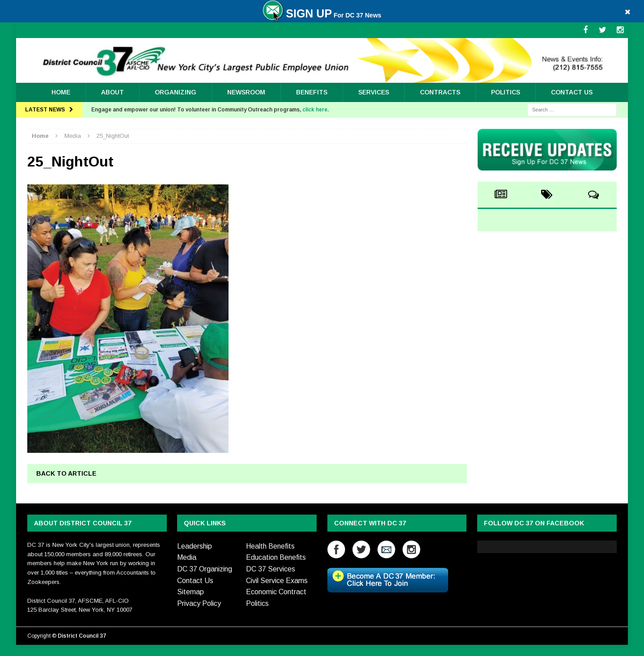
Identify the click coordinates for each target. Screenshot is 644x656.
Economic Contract (276, 592)
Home (61, 92)
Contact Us (572, 92)
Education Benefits (276, 557)
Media (187, 557)
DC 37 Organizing (205, 569)
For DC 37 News (322, 15)
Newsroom (246, 92)
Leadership (195, 546)
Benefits (312, 92)
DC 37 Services (271, 569)
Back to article (66, 473)
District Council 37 (82, 636)
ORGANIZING (176, 92)
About (112, 92)
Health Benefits (270, 546)
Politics (506, 92)
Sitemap (191, 592)
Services (374, 92)
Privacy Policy (199, 603)
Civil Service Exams (277, 581)
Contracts (440, 92)
